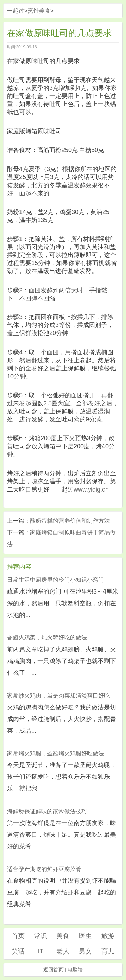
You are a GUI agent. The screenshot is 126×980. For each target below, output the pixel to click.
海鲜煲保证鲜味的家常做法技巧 (47, 811)
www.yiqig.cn (91, 489)
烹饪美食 (39, 11)
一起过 (16, 11)
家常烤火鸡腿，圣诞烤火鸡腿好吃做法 (56, 753)
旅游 (108, 936)
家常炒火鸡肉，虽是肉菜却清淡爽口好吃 (58, 696)
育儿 (108, 951)
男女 (85, 951)
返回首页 (53, 969)
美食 (63, 936)
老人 (63, 951)
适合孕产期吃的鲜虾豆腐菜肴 (44, 869)
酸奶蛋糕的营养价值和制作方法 (70, 521)
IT (41, 951)
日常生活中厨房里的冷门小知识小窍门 (56, 580)
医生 (85, 936)
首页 (18, 936)
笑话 (18, 951)
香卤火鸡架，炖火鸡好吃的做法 (47, 638)
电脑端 (75, 969)
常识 (41, 936)
